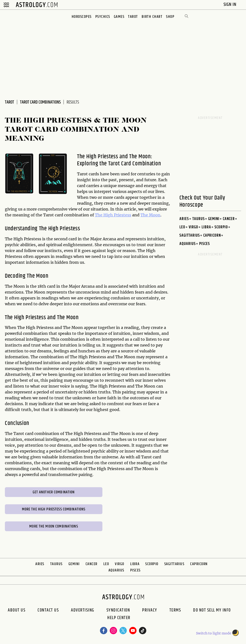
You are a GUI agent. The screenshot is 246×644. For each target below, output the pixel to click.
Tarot (133, 17)
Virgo (193, 227)
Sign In (231, 5)
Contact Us (48, 610)
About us (17, 610)
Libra (206, 227)
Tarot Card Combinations (40, 102)
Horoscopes (82, 17)
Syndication (118, 610)
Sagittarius (190, 236)
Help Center (119, 618)
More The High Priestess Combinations (54, 509)
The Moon (150, 215)
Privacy (150, 610)
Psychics (103, 17)
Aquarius (188, 244)
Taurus (199, 219)
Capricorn (212, 236)
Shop (170, 17)
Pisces (205, 244)
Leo (182, 227)
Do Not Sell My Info (212, 610)
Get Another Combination (54, 492)
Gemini (214, 219)
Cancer (229, 219)
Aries (184, 219)
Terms (175, 610)
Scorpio (221, 227)
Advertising (83, 610)
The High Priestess (113, 215)
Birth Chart (152, 17)
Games (119, 17)
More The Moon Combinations (54, 526)
